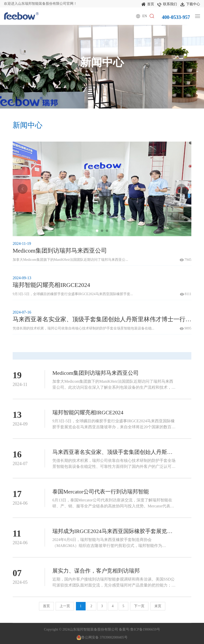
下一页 (139, 606)
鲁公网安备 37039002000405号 (102, 637)
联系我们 (167, 4)
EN (145, 16)
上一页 (65, 606)
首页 (148, 4)
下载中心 (190, 4)
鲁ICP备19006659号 (145, 629)
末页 (158, 606)
